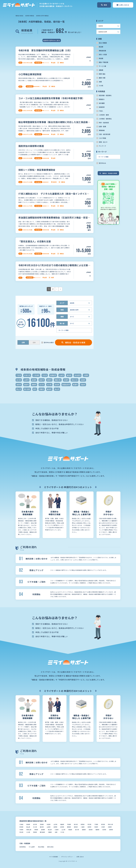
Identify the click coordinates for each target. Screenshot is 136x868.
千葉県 (96, 824)
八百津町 (36, 375)
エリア (62, 303)
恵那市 (49, 380)
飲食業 (101, 58)
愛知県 (76, 827)
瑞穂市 (34, 385)
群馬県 (83, 824)
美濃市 (75, 385)
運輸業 (101, 70)
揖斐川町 (58, 380)
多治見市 (78, 375)
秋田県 (49, 824)
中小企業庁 (32, 847)
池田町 (83, 380)
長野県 (55, 827)
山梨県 (49, 827)
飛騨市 (42, 389)
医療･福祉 (102, 74)
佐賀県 (104, 830)
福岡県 (97, 830)
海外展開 (102, 103)
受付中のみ (102, 163)
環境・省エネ (103, 142)
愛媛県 (84, 830)
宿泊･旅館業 (103, 43)
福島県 (62, 824)
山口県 (63, 830)
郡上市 (19, 389)
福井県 (42, 827)
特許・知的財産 (104, 123)
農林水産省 (50, 847)
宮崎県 (35, 832)
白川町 (49, 385)
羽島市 (83, 385)
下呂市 (19, 375)
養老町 (49, 389)
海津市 (19, 385)
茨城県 (69, 824)
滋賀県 (89, 827)
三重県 (83, 827)
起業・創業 (102, 126)
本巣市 (66, 380)
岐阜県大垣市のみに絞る (52, 40)
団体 (34, 342)
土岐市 (61, 375)
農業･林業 (102, 78)
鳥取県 (36, 830)
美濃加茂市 (66, 385)
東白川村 (75, 380)
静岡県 (69, 827)
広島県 (57, 830)
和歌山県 (29, 830)
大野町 (86, 375)
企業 (23, 342)
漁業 (100, 82)
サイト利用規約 (54, 857)
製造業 (101, 47)
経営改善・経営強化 (105, 95)
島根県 (43, 830)
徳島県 (70, 830)
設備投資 (102, 107)
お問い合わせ (80, 857)
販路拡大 (102, 99)
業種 (62, 317)
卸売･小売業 (103, 54)
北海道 (21, 824)
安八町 (19, 380)
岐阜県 (62, 827)
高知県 (91, 830)
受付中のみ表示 (49, 342)
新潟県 (21, 827)
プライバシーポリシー (67, 857)
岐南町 (34, 380)
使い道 (62, 323)
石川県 (35, 827)
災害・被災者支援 (105, 134)
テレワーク (102, 146)
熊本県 (21, 832)
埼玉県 (89, 824)
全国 (56, 832)
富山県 (28, 827)
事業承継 (102, 130)
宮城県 (42, 824)
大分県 (28, 832)
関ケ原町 (27, 389)
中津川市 (27, 375)
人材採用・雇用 (104, 115)
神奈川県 (110, 824)
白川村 (42, 385)
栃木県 (76, 824)
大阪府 (103, 827)
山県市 (26, 380)
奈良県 (21, 830)
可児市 (45, 375)
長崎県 (111, 830)
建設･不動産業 (104, 62)
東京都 (103, 824)
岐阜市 (42, 380)
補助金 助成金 (19, 16)
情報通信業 (102, 51)
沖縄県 (50, 832)
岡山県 (50, 830)
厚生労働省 (41, 847)
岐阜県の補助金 (30, 16)
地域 (62, 310)
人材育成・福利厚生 (105, 119)
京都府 (96, 827)
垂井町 (69, 375)
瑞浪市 (26, 385)
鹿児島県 (42, 832)
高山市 (57, 389)
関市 (35, 389)
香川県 (77, 830)
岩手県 (35, 824)
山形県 (55, 824)
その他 (101, 86)
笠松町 (57, 385)
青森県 (28, 824)
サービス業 (102, 66)
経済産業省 (23, 847)
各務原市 (53, 375)
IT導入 (101, 111)
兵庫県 (110, 827)
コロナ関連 (102, 138)
